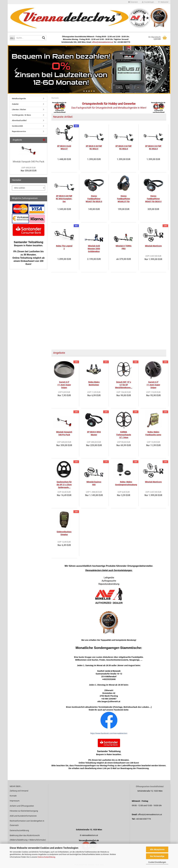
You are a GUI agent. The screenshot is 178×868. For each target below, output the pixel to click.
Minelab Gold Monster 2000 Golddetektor (94, 249)
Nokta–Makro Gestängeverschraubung (126, 483)
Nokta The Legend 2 (64, 247)
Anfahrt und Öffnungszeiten (22, 806)
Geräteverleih (17, 126)
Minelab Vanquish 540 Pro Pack (64, 433)
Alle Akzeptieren (157, 849)
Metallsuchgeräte (19, 99)
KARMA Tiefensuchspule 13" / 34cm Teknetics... (124, 435)
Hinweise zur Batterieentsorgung (24, 811)
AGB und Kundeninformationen (23, 816)
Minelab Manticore (153, 246)
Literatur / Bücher (19, 109)
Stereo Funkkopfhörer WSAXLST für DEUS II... (124, 199)
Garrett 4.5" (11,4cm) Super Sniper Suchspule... (153, 385)
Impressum (15, 801)
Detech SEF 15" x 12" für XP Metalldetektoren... (124, 385)
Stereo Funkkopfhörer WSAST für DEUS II (94, 199)
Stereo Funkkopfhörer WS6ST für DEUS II (153, 199)
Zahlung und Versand (19, 791)
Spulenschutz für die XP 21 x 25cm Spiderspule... (64, 485)
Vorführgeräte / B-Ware (21, 115)
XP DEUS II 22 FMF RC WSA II (153, 147)
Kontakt (13, 796)
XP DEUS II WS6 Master (94, 433)
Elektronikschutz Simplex (64, 533)
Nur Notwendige (157, 856)
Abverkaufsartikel (19, 120)
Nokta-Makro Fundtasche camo (153, 433)
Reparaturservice (19, 131)
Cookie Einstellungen (157, 862)
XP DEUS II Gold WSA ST (64, 147)
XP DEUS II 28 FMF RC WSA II (94, 147)
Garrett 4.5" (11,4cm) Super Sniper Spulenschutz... (64, 385)
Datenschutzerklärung (46, 857)
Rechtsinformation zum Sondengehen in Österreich (27, 823)
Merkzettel (163, 2)
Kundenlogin (148, 2)
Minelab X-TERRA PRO (124, 247)
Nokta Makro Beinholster (94, 383)
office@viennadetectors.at (102, 42)
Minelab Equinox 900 (94, 483)
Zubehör (15, 104)
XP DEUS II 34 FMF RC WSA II (124, 147)
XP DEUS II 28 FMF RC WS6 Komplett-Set (64, 199)
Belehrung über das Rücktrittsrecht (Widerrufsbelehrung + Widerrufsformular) (28, 838)
